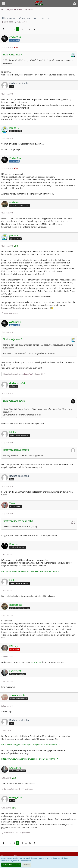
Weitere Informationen (11, 865)
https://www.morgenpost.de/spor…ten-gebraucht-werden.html (29, 745)
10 (22, 29)
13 (30, 29)
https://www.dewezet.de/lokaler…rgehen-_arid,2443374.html (28, 759)
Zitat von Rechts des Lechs (18, 521)
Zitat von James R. (13, 54)
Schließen (26, 865)
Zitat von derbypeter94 (16, 450)
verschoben (36, 662)
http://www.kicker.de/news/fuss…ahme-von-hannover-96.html (29, 571)
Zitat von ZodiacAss (14, 401)
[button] (4, 3)
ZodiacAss (28, 374)
